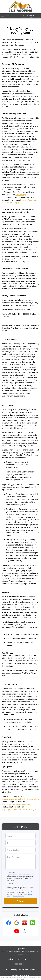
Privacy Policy (11, 969)
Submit (21, 901)
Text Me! (12, 873)
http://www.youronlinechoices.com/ (17, 804)
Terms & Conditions (19, 896)
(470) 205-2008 (30, 16)
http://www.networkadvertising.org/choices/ (20, 799)
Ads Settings (21, 195)
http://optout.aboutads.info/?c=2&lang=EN (20, 809)
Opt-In (11, 884)
